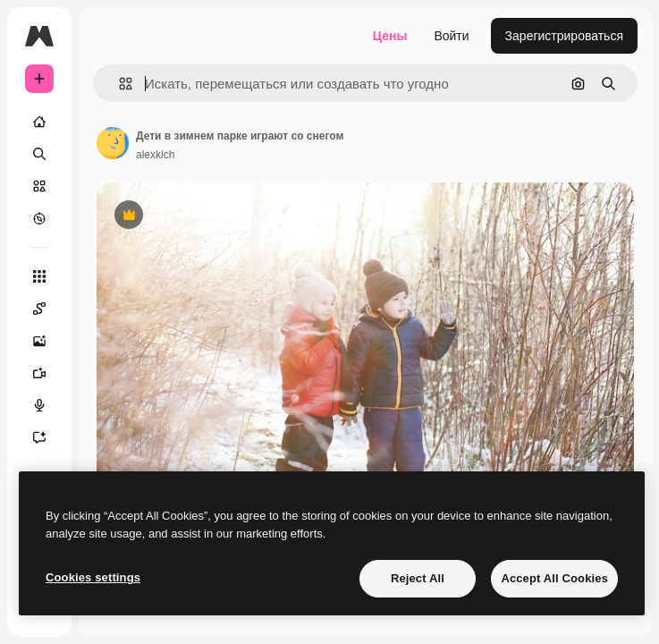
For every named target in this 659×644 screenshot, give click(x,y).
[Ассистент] (39, 437)
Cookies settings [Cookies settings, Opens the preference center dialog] (93, 577)
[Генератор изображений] (39, 341)
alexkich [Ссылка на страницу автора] (155, 155)
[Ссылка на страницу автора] (113, 143)
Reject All (418, 578)
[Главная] (39, 122)
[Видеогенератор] (39, 373)
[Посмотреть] (39, 218)
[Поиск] (39, 154)
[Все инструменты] (39, 276)
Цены (390, 36)
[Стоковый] (39, 186)
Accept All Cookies (554, 578)
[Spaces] (39, 309)
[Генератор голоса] (39, 405)
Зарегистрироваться (564, 36)
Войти (451, 36)
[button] (118, 84)
